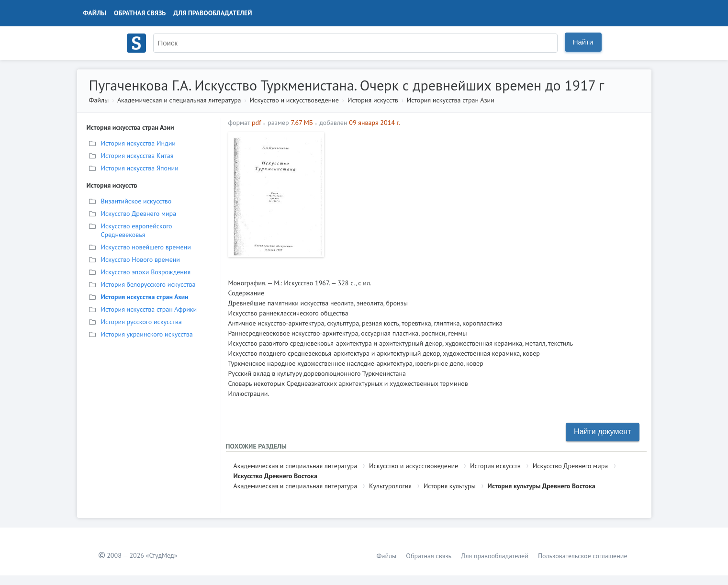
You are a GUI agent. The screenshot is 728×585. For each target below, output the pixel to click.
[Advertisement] (487, 199)
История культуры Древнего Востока (542, 486)
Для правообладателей (213, 13)
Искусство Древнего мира (571, 466)
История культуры (450, 486)
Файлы (95, 13)
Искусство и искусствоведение (294, 100)
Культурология (390, 486)
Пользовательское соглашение (583, 556)
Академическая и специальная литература (179, 100)
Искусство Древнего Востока (275, 476)
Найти (583, 42)
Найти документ (602, 432)
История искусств (373, 100)
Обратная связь (140, 13)
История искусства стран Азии (451, 100)
